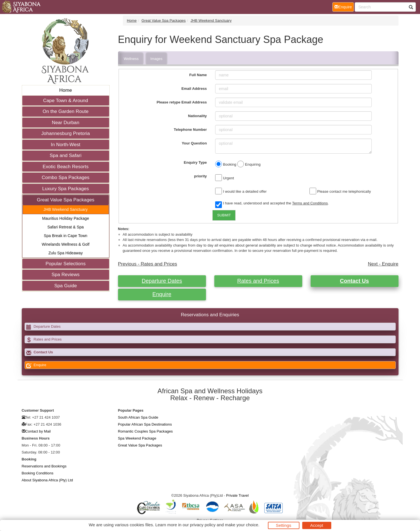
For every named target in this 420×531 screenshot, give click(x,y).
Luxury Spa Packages (65, 189)
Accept (317, 525)
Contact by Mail (38, 431)
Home (66, 90)
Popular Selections (66, 264)
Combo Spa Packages (66, 178)
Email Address (194, 89)
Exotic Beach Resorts (66, 167)
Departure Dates (162, 281)
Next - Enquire (383, 264)
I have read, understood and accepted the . (272, 204)
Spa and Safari (66, 155)
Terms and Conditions (310, 203)
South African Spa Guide (138, 417)
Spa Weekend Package (137, 438)
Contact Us (354, 281)
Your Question (194, 143)
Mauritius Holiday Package (66, 218)
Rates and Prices (258, 281)
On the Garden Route (66, 111)
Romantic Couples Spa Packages (146, 431)
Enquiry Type (195, 162)
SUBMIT (224, 215)
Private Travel (237, 495)
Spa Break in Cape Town (66, 236)
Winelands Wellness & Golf (65, 244)
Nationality (198, 116)
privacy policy (203, 525)
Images (156, 59)
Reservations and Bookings (44, 466)
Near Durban (66, 123)
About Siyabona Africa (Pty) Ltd (47, 480)
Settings (284, 525)
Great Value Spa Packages (66, 200)
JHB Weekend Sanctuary (66, 209)
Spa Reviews (66, 275)
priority (201, 176)
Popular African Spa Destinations (145, 424)
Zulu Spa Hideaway (65, 253)
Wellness (131, 59)
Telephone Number (190, 130)
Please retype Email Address (182, 102)
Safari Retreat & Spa (66, 227)
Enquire (162, 294)
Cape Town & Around (65, 101)
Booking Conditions (38, 473)
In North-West (66, 145)
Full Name (198, 75)
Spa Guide (65, 286)
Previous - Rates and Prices (148, 264)
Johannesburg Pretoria (66, 133)
